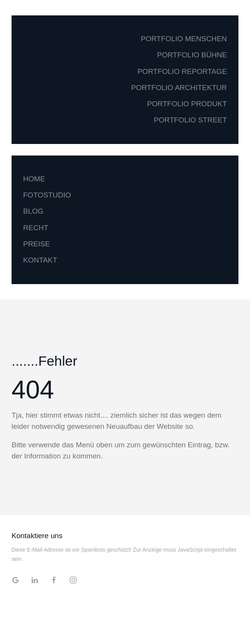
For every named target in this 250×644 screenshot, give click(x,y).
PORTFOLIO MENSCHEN (184, 39)
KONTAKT (40, 260)
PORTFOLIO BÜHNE (192, 55)
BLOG (33, 211)
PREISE (37, 244)
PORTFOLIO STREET (190, 120)
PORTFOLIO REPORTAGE (182, 71)
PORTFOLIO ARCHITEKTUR (179, 88)
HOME (34, 179)
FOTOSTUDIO (47, 195)
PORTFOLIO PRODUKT (187, 104)
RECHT (36, 228)
